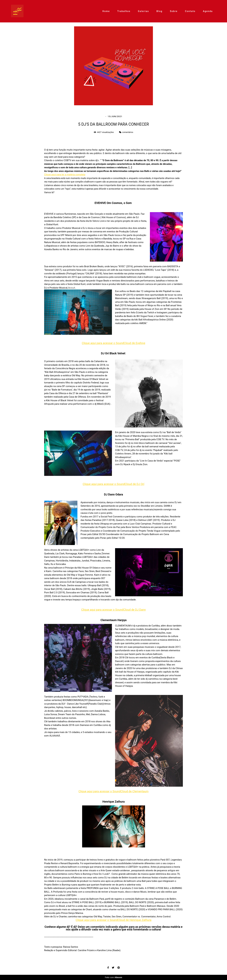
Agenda (208, 11)
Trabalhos (124, 11)
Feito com (113, 977)
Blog (160, 11)
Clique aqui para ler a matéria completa (65, 175)
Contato (190, 11)
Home (106, 11)
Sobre (174, 11)
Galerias (143, 11)
